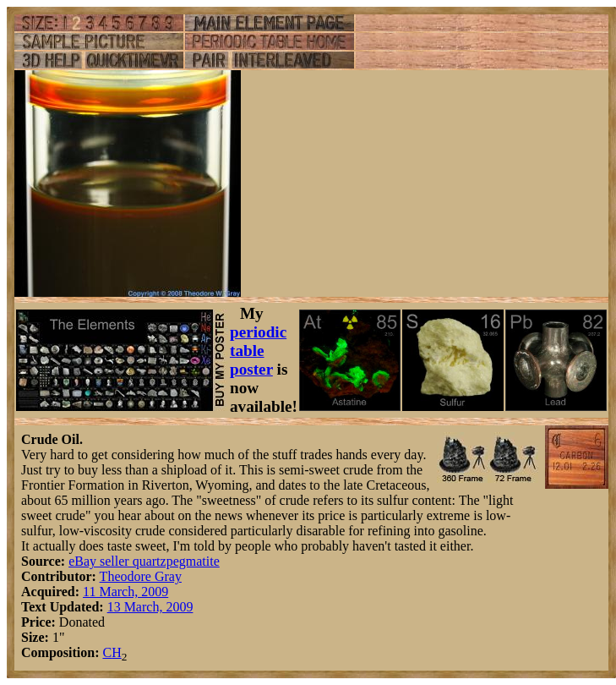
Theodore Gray (141, 576)
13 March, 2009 (150, 607)
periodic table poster (258, 351)
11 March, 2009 (125, 592)
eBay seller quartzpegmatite (144, 561)
